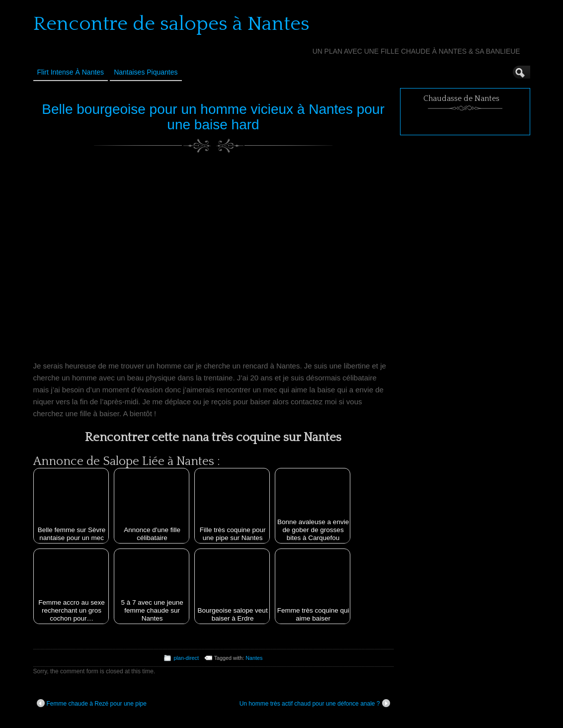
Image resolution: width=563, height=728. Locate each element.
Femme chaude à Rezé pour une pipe (92, 703)
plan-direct (186, 658)
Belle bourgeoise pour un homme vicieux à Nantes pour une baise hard (213, 117)
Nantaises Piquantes (146, 72)
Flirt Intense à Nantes (71, 72)
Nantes (254, 658)
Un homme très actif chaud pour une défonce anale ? (315, 703)
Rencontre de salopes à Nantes (171, 24)
